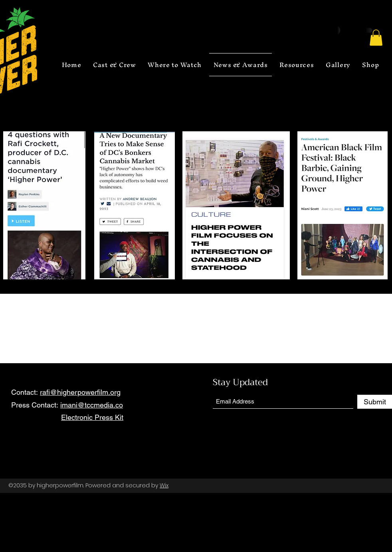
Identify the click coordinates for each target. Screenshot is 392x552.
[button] (376, 38)
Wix (164, 485)
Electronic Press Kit (92, 417)
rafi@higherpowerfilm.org (80, 392)
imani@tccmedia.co (92, 405)
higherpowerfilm (60, 485)
